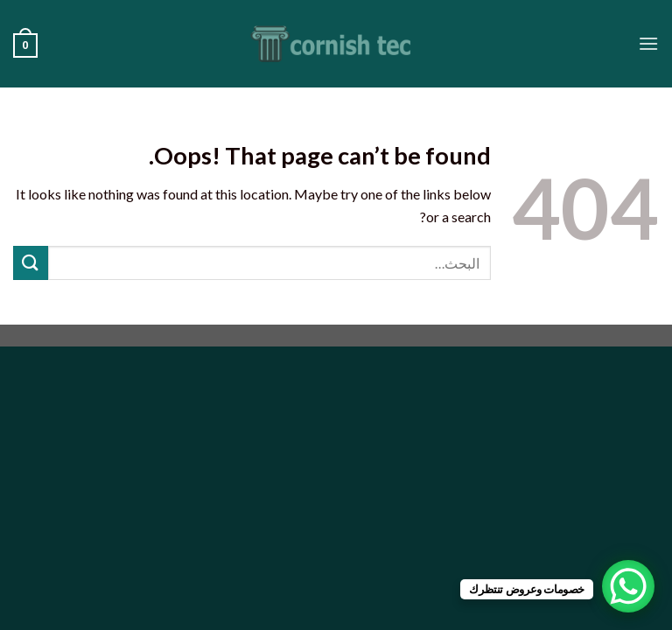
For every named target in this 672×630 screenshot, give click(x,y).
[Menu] (648, 43)
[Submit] (31, 263)
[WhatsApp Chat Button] (628, 586)
